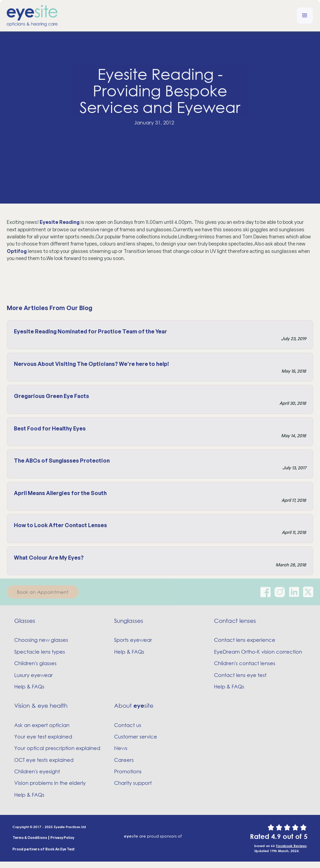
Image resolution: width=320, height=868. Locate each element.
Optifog (17, 251)
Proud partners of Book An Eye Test (44, 849)
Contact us (128, 725)
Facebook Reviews (291, 846)
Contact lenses (235, 621)
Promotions (128, 771)
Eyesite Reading (60, 222)
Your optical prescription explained (57, 748)
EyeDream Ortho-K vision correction (258, 652)
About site (134, 706)
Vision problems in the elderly (50, 783)
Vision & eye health (41, 706)
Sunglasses (129, 621)
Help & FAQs (29, 686)
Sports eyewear (133, 640)
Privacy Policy (62, 838)
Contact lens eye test (240, 675)
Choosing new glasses (41, 640)
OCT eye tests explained (44, 760)
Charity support (133, 783)
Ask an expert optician (42, 725)
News (121, 748)
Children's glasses (35, 663)
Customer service (136, 736)
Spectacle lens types (40, 652)
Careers (124, 760)
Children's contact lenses (245, 663)
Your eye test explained (43, 736)
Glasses (25, 621)
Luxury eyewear (34, 675)
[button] (305, 16)
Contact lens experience (245, 640)
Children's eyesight (37, 771)
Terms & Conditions (30, 838)
